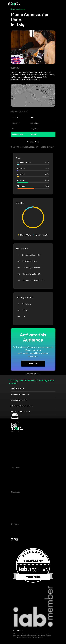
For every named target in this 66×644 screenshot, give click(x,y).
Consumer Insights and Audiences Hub (27, 472)
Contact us (16, 512)
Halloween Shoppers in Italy (20, 412)
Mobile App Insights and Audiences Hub (27, 476)
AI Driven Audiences (19, 444)
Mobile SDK (16, 456)
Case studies (16, 496)
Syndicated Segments (20, 448)
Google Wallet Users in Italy (20, 394)
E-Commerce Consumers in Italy (22, 406)
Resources (15, 492)
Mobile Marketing (18, 480)
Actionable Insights (19, 460)
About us (15, 528)
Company (15, 524)
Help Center (16, 516)
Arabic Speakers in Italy (19, 400)
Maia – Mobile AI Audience (22, 436)
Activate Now (33, 142)
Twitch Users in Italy (18, 389)
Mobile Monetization (20, 484)
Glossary (15, 504)
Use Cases (15, 468)
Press (13, 536)
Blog (13, 500)
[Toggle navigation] (56, 4)
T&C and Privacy (18, 508)
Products (15, 432)
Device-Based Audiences (21, 440)
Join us (14, 532)
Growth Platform (18, 452)
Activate (33, 364)
